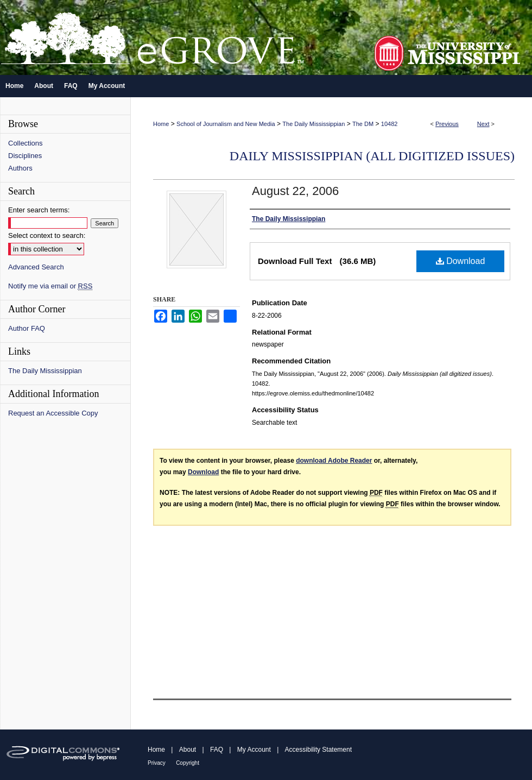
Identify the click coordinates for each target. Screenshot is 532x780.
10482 (389, 124)
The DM (363, 124)
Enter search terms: (39, 210)
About (188, 750)
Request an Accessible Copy (53, 413)
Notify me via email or (50, 286)
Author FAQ (27, 328)
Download (461, 261)
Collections (26, 143)
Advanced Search (36, 267)
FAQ (217, 750)
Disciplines (25, 156)
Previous (447, 124)
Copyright (188, 763)
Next (483, 124)
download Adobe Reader (334, 461)
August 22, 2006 (295, 191)
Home (161, 124)
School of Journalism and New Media (226, 124)
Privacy (157, 763)
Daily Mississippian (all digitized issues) (372, 156)
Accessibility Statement (318, 750)
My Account (254, 750)
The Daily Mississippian (313, 124)
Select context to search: (47, 235)
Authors (20, 168)
